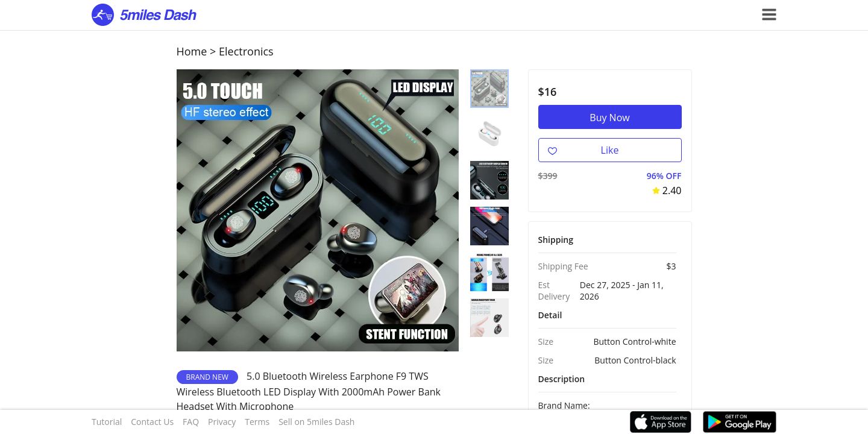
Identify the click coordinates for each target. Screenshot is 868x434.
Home (192, 51)
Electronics (246, 51)
